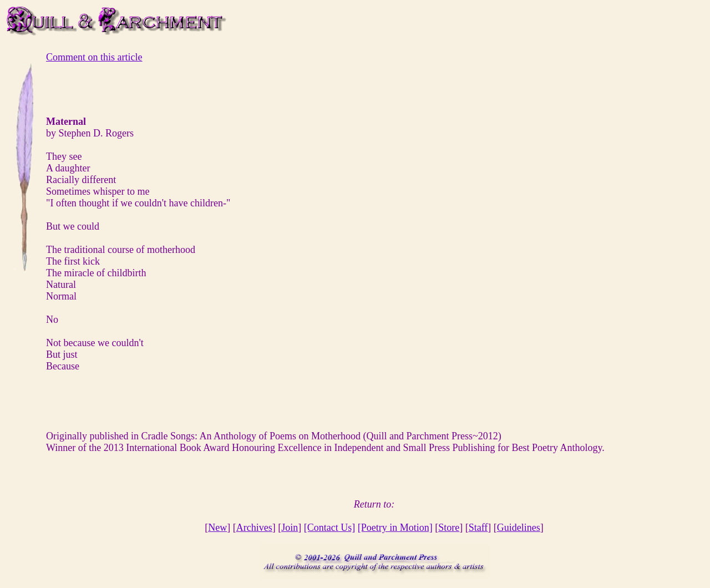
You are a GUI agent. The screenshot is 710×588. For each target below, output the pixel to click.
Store (449, 528)
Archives (254, 528)
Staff (478, 528)
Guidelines (519, 528)
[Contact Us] (329, 528)
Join (290, 528)
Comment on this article (94, 57)
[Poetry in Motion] (395, 528)
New (217, 528)
